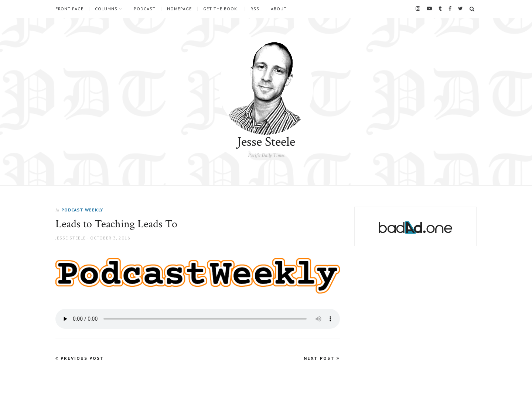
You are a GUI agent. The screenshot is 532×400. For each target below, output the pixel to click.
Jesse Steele (266, 142)
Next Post (322, 358)
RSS (255, 9)
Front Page (69, 9)
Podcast (145, 9)
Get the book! (221, 9)
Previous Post (80, 358)
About (279, 9)
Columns (106, 9)
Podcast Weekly (82, 210)
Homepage (179, 9)
